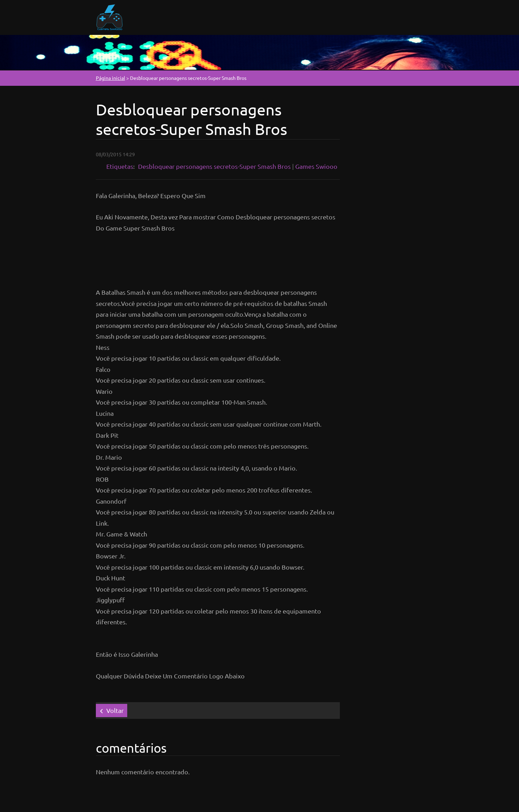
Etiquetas (120, 166)
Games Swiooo (316, 166)
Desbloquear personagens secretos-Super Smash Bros (214, 166)
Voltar (115, 710)
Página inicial (110, 78)
